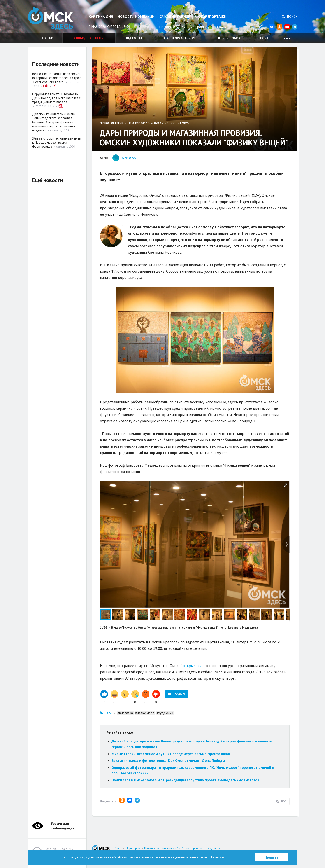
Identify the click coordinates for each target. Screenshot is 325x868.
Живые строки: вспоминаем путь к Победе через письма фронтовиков (171, 754)
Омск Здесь (50, 18)
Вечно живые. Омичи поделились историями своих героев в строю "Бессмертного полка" (57, 78)
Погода (165, 27)
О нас (118, 848)
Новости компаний (136, 16)
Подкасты (133, 38)
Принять (272, 857)
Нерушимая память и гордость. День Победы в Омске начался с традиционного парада (56, 98)
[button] (286, 485)
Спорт (263, 38)
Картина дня (101, 16)
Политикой (217, 857)
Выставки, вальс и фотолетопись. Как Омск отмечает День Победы (168, 760)
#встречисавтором (180, 38)
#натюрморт (145, 713)
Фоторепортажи (211, 16)
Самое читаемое (175, 16)
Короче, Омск (229, 38)
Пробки (201, 27)
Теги (108, 713)
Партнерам (133, 848)
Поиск (290, 16)
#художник (165, 713)
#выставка (125, 713)
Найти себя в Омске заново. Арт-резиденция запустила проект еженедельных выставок (185, 780)
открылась (192, 666)
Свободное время (89, 38)
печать (185, 123)
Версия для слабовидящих (63, 826)
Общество (45, 38)
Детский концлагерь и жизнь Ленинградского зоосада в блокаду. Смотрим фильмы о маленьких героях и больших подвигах (54, 122)
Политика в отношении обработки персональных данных (182, 848)
